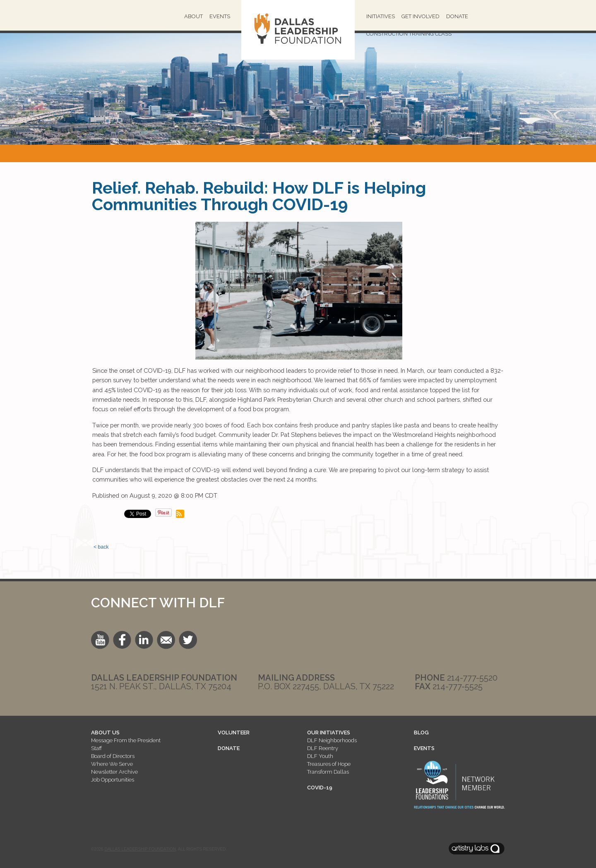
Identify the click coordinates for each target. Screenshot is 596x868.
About (193, 16)
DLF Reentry (323, 748)
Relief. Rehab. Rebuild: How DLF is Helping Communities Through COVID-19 (259, 196)
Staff (96, 748)
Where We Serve (112, 764)
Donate (457, 16)
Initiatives (381, 16)
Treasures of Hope (329, 764)
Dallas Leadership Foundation (140, 849)
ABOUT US (105, 733)
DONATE (229, 748)
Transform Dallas (328, 772)
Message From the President (126, 740)
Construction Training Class (409, 34)
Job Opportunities (113, 780)
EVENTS (424, 748)
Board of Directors (113, 756)
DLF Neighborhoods (332, 740)
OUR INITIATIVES (329, 733)
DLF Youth (320, 756)
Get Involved (421, 16)
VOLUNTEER (234, 733)
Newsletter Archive (114, 772)
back (103, 547)
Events (220, 16)
